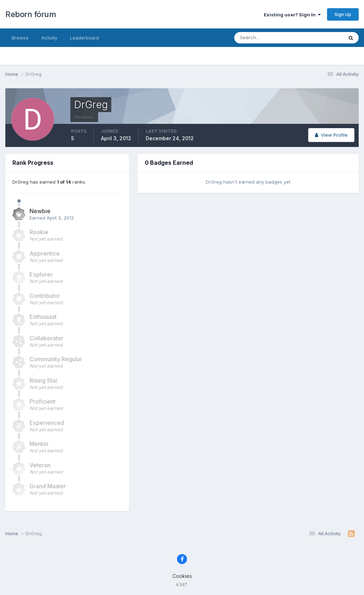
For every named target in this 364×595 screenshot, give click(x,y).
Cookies (182, 576)
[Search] (266, 38)
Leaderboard (84, 38)
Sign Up (343, 14)
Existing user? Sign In (292, 15)
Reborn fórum (31, 14)
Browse (20, 38)
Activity (49, 38)
